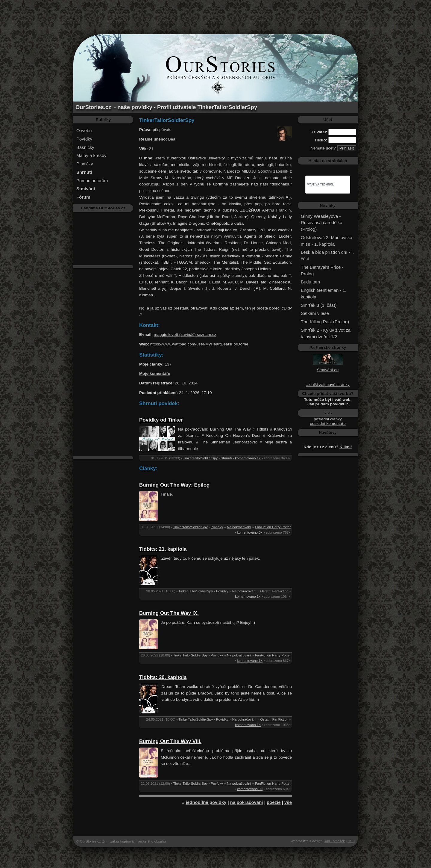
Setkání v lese (315, 313)
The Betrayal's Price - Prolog (322, 270)
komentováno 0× (250, 532)
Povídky (84, 139)
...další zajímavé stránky (328, 385)
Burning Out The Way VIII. (170, 741)
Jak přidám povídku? (328, 404)
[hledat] (321, 185)
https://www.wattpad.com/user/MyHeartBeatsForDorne (199, 344)
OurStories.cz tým (94, 841)
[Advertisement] (215, 13)
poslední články (328, 419)
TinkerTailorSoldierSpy (200, 458)
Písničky (85, 164)
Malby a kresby (91, 155)
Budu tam (310, 282)
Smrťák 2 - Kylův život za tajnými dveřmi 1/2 (326, 333)
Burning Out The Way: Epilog (174, 485)
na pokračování (247, 802)
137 (168, 364)
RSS (351, 841)
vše (288, 802)
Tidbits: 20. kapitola (163, 677)
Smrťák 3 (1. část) (319, 305)
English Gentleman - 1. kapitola (324, 293)
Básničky (85, 147)
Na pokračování (239, 527)
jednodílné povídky (206, 802)
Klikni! (346, 447)
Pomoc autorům (92, 181)
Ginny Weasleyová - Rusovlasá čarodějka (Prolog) (322, 223)
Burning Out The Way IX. (169, 613)
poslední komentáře (328, 424)
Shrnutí (226, 458)
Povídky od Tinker (161, 420)
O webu (84, 130)
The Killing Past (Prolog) (325, 322)
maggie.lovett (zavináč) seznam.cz (185, 335)
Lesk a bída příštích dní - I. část (327, 255)
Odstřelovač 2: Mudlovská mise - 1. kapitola (327, 241)
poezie (274, 802)
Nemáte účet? (323, 148)
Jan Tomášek (335, 841)
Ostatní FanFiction (274, 591)
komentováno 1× (248, 458)
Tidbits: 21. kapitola (163, 549)
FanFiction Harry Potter (273, 527)
